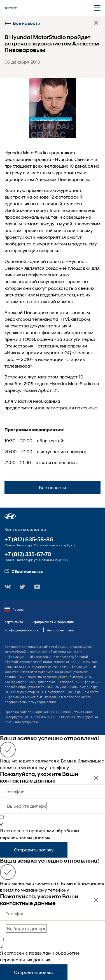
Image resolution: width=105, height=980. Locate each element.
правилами (42, 830)
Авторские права (60, 630)
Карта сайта (14, 622)
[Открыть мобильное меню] (97, 8)
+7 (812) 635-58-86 (29, 540)
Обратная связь (24, 571)
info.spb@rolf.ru (27, 722)
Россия (14, 610)
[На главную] (11, 8)
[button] (10, 516)
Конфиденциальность (21, 630)
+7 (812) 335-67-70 (28, 554)
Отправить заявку (34, 850)
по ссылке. (87, 408)
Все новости (22, 23)
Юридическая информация (53, 622)
